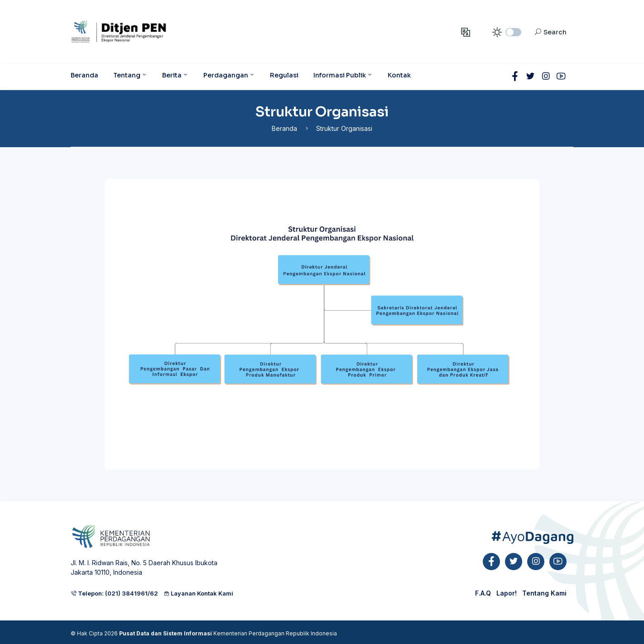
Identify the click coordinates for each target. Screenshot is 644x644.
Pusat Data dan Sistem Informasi (166, 633)
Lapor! (507, 593)
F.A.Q (483, 593)
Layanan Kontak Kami (198, 593)
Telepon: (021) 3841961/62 (114, 593)
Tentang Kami (544, 593)
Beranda (284, 128)
